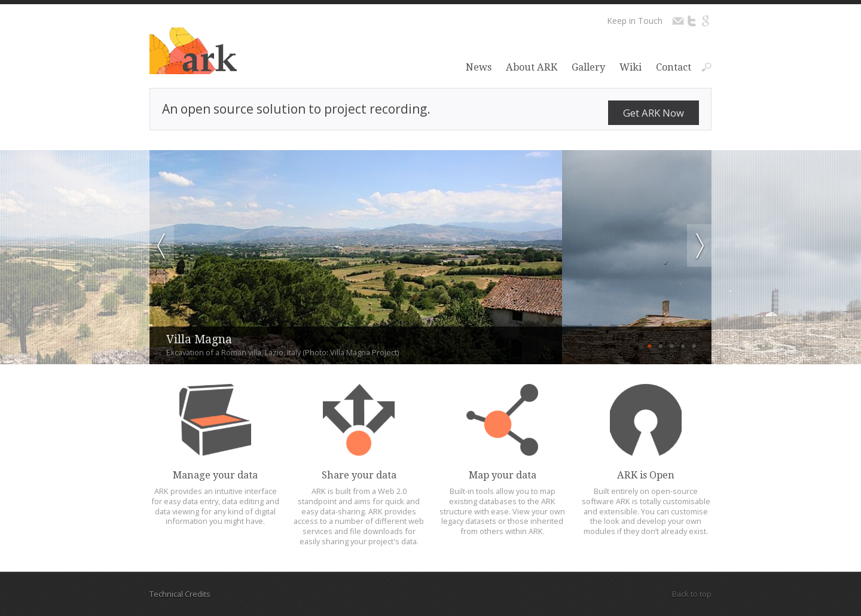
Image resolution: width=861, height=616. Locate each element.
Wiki (631, 67)
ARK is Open (646, 475)
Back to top (692, 594)
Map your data (503, 475)
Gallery (588, 67)
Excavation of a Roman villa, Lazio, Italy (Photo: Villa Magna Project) (283, 353)
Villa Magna (199, 339)
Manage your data (215, 475)
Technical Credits (180, 594)
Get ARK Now (654, 113)
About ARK (532, 67)
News (479, 67)
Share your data (359, 475)
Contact (674, 67)
